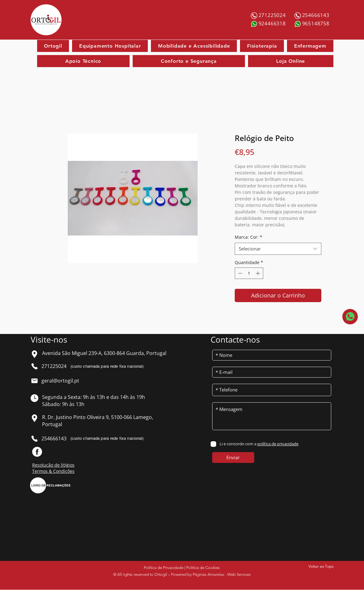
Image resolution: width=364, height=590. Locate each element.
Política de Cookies (203, 568)
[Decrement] (240, 273)
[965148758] (316, 24)
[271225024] (273, 15)
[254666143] (316, 15)
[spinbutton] (249, 273)
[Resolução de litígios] (59, 465)
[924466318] (273, 24)
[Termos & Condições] (59, 471)
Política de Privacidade (164, 568)
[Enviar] (233, 457)
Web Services (239, 574)
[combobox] (278, 249)
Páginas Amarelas (208, 574)
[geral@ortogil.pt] (63, 381)
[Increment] (258, 273)
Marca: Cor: (248, 237)
